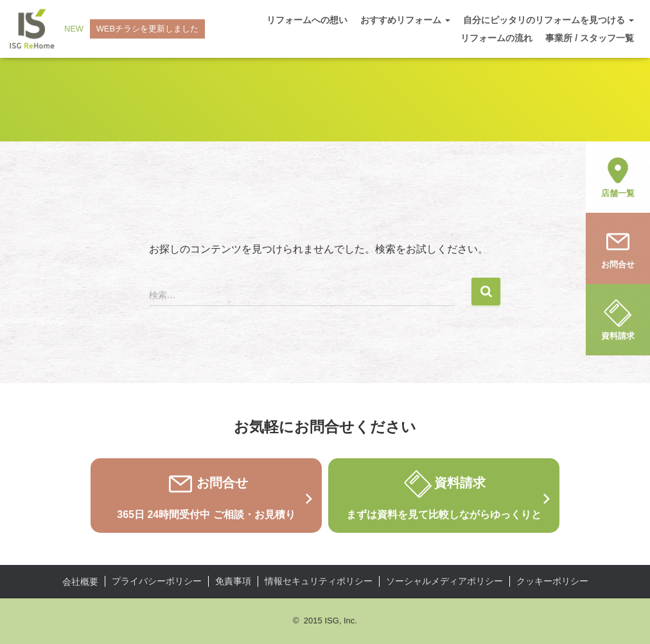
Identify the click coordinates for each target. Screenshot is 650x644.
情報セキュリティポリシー (319, 581)
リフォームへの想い (307, 20)
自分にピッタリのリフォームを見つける (549, 20)
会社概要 (80, 582)
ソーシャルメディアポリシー (444, 581)
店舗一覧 (618, 176)
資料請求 (618, 319)
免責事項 (233, 581)
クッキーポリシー (552, 581)
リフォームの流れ (496, 38)
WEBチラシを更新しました (148, 29)
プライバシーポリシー (157, 581)
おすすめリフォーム (405, 20)
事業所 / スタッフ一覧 (590, 38)
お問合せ (618, 247)
